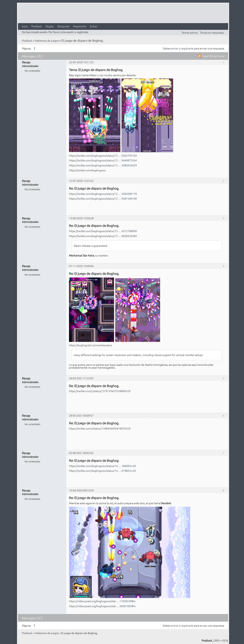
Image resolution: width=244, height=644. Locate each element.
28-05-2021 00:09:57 (81, 415)
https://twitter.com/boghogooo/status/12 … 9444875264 (103, 160)
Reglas (50, 26)
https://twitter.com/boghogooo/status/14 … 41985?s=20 (102, 471)
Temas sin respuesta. (212, 32)
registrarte (187, 48)
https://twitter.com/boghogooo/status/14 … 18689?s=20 (102, 466)
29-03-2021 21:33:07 (81, 378)
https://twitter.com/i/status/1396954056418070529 (100, 428)
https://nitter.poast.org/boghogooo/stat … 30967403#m (102, 606)
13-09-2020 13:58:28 (81, 218)
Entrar (94, 26)
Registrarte (80, 26)
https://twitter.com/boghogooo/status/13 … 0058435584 (103, 236)
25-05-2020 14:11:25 (81, 62)
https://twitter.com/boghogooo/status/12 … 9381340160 (103, 198)
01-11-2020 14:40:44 (81, 266)
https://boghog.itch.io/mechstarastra (90, 345)
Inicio (25, 26)
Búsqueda (63, 26)
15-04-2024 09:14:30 (81, 490)
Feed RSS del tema (213, 56)
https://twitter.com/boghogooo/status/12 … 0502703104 (103, 155)
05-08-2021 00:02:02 (81, 453)
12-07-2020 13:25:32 (81, 181)
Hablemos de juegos (47, 40)
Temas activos (190, 32)
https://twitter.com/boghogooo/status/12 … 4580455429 (103, 165)
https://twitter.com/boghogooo (87, 170)
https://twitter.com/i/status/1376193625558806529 (100, 391)
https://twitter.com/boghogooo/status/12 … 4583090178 (103, 194)
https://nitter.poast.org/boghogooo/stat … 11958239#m (102, 601)
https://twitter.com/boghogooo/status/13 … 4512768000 (103, 231)
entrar (175, 48)
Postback (37, 26)
